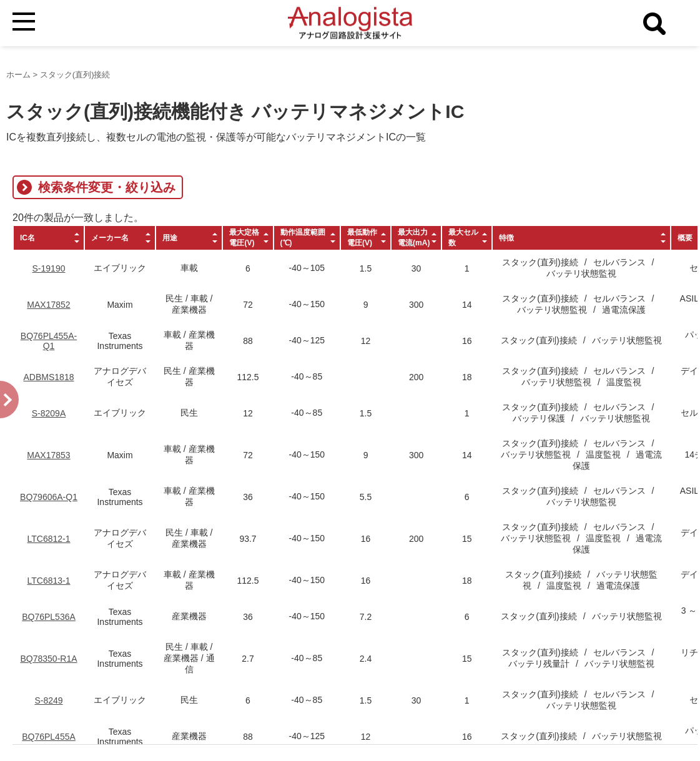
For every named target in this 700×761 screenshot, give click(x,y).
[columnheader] (49, 238)
